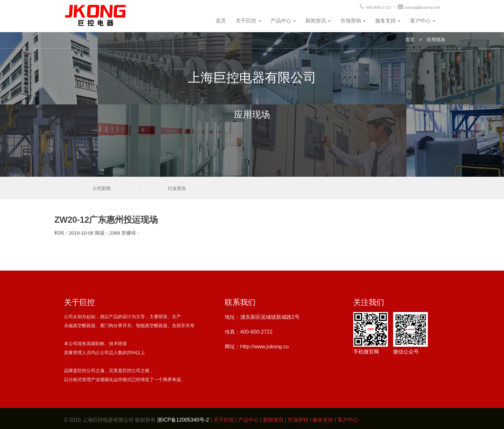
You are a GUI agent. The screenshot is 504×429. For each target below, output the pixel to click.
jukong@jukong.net (423, 7)
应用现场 (436, 40)
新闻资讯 (318, 21)
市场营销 (353, 21)
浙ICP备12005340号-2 (183, 420)
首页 (221, 21)
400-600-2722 (378, 7)
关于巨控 (248, 21)
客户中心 (423, 21)
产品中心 (283, 21)
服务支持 (388, 21)
